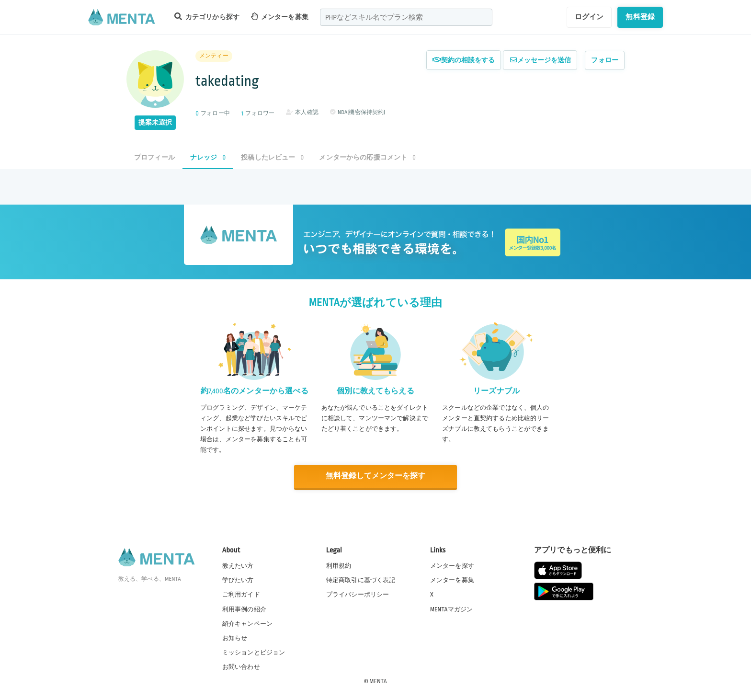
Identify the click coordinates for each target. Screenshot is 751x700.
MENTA (378, 680)
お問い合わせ (241, 666)
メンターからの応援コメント (367, 157)
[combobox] (406, 17)
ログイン (589, 17)
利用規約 (339, 565)
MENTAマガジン (451, 608)
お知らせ (235, 637)
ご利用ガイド (241, 594)
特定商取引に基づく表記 (361, 580)
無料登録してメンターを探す (375, 476)
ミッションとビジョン (254, 652)
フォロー (605, 60)
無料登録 (640, 17)
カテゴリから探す (207, 17)
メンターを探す (452, 565)
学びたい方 (238, 580)
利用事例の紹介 (244, 608)
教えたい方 (238, 565)
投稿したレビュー (272, 157)
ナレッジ (208, 157)
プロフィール (154, 157)
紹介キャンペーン (247, 623)
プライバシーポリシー (358, 594)
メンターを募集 (280, 17)
